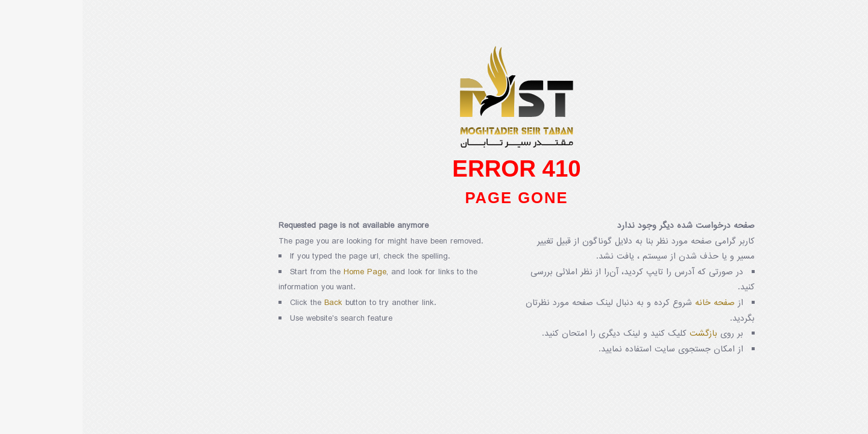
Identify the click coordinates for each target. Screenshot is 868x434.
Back (251, 303)
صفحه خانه (632, 303)
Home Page (282, 272)
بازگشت (621, 334)
